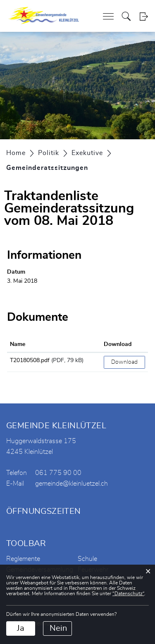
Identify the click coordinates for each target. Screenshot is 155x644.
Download (124, 362)
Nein (58, 628)
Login (144, 16)
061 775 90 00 (58, 473)
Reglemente (23, 559)
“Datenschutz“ (128, 594)
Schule (87, 559)
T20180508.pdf (30, 360)
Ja (21, 628)
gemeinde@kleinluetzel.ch (72, 484)
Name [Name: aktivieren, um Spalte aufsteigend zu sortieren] (18, 344)
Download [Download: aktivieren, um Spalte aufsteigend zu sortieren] (118, 344)
